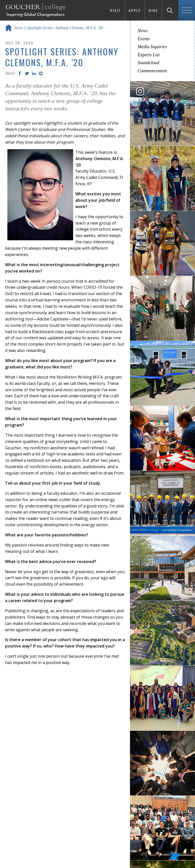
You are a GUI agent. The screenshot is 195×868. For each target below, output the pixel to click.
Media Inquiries (152, 47)
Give (153, 10)
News (18, 28)
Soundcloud (148, 63)
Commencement (152, 71)
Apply (135, 10)
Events (144, 39)
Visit (116, 10)
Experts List (149, 55)
